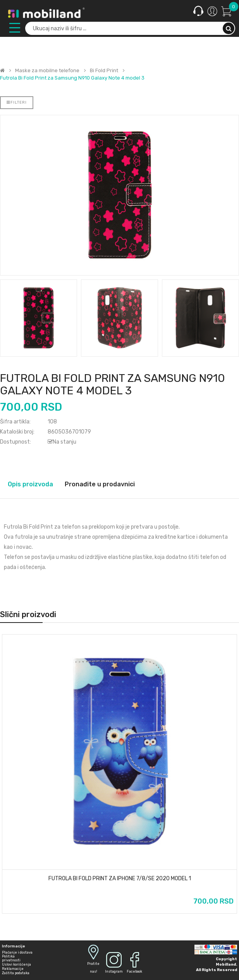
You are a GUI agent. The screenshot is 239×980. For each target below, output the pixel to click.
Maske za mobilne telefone (47, 71)
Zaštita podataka (16, 973)
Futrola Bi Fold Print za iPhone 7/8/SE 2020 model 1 (120, 879)
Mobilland (226, 964)
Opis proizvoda (30, 484)
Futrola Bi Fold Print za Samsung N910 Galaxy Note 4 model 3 (72, 78)
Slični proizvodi (28, 614)
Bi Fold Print (104, 71)
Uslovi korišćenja (16, 964)
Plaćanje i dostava (17, 952)
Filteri (17, 102)
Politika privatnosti (11, 958)
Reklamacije (13, 969)
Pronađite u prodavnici (100, 484)
